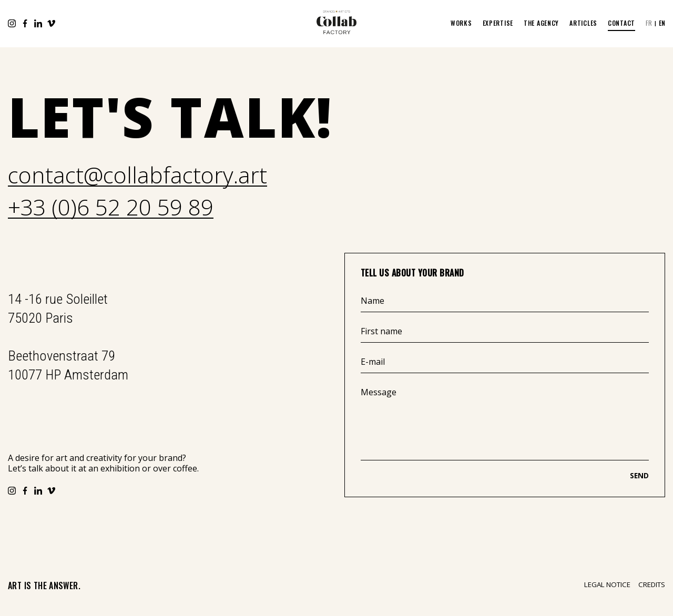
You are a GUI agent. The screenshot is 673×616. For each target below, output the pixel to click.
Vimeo (51, 23)
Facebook (25, 23)
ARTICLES (583, 23)
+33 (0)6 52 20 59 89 (111, 208)
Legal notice (607, 585)
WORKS (461, 23)
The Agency (541, 23)
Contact (621, 23)
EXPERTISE (498, 23)
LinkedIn (38, 23)
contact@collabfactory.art (137, 176)
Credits (652, 585)
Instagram (12, 23)
